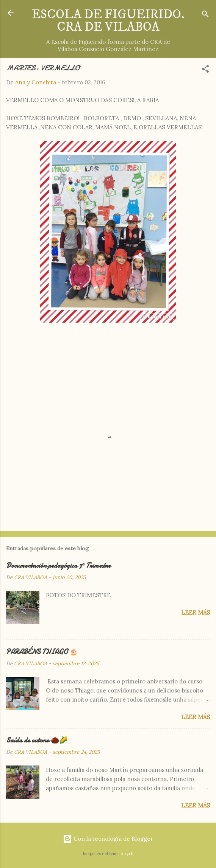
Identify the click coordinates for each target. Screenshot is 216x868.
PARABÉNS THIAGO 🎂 (42, 652)
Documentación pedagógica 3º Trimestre (58, 566)
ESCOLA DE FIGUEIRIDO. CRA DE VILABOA (108, 21)
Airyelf (127, 854)
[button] (205, 70)
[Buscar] (205, 15)
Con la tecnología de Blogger (108, 839)
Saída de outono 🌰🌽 (37, 740)
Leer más (196, 613)
